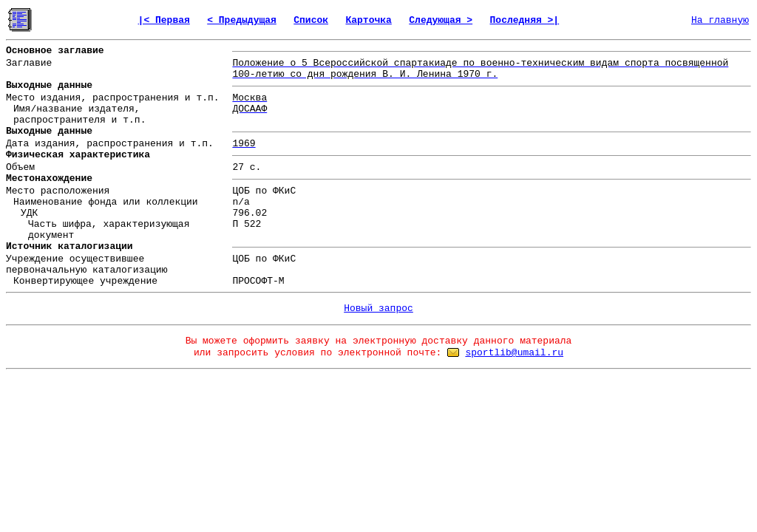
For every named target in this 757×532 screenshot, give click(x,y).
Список (311, 20)
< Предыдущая (242, 20)
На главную (720, 20)
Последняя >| (525, 20)
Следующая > (441, 20)
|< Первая (164, 20)
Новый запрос (378, 308)
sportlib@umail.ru (514, 353)
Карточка (368, 20)
